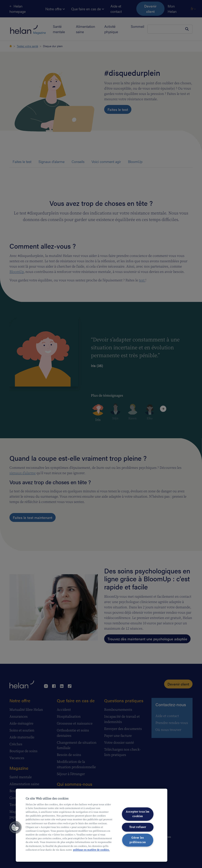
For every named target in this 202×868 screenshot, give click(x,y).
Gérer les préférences (138, 840)
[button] (15, 827)
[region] (92, 825)
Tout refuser (138, 827)
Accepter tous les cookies (138, 814)
